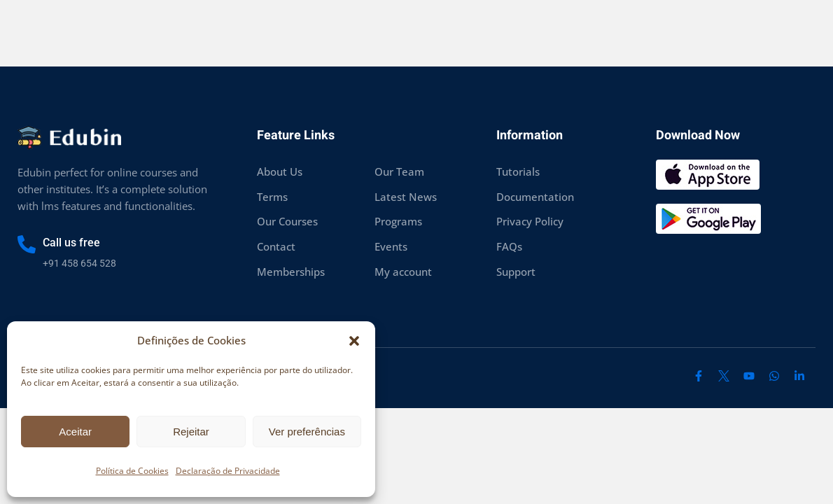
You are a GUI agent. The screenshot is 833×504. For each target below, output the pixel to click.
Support (516, 272)
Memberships (291, 272)
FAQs (509, 246)
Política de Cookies (132, 471)
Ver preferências (307, 432)
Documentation (535, 197)
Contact (276, 246)
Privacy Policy (530, 221)
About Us (280, 171)
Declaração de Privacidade (228, 471)
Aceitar (75, 432)
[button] (354, 341)
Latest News (406, 197)
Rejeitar (191, 432)
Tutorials (518, 171)
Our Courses (287, 221)
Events (391, 246)
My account (403, 272)
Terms (272, 197)
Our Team (399, 171)
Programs (398, 221)
